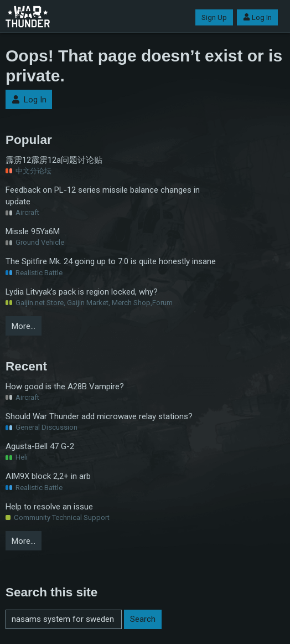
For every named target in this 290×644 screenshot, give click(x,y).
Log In (257, 17)
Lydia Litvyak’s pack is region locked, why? (82, 292)
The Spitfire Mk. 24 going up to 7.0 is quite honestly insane (111, 261)
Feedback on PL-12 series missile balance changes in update (103, 196)
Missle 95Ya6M (33, 231)
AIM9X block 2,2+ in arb (48, 476)
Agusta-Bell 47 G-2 (40, 446)
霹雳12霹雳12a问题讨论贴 (54, 160)
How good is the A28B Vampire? (65, 387)
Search (143, 619)
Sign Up (214, 17)
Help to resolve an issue (49, 507)
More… (24, 326)
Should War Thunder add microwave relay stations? (99, 416)
